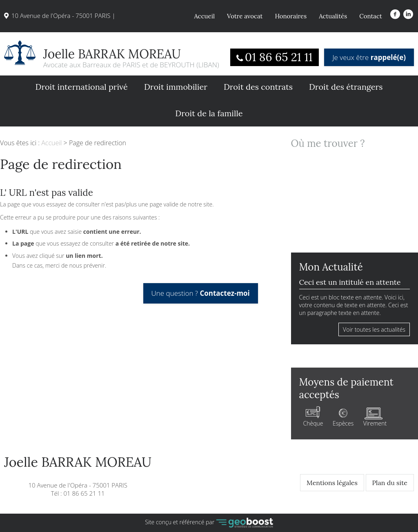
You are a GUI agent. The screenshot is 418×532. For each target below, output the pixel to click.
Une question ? (201, 293)
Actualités (333, 16)
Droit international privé (81, 87)
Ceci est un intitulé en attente (350, 282)
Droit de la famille (209, 113)
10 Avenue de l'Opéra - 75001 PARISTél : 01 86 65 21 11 (78, 477)
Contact (370, 16)
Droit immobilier (176, 87)
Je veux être (369, 57)
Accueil (204, 16)
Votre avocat (245, 16)
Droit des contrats (258, 87)
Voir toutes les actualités (374, 329)
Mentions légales (332, 483)
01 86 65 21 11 (279, 57)
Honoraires (291, 16)
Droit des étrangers (346, 87)
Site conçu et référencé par (209, 523)
